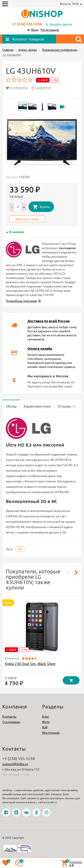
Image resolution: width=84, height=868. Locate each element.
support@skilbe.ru (15, 764)
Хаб (45, 727)
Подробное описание (21, 301)
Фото (46, 722)
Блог (46, 716)
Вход (35, 30)
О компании (11, 722)
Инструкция (51, 732)
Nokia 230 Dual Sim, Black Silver (30, 663)
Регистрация (50, 30)
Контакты (9, 716)
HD (20, 549)
